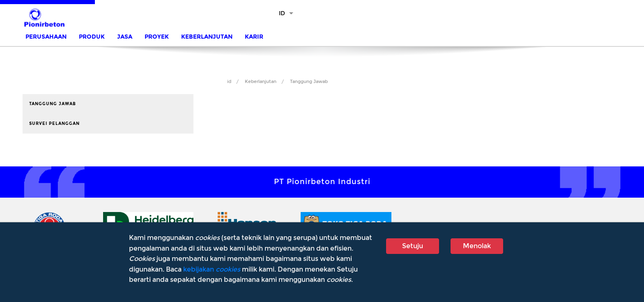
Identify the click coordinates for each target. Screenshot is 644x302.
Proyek (157, 37)
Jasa (125, 37)
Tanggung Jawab (309, 82)
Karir (254, 37)
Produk (92, 37)
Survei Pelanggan (54, 124)
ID (282, 13)
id (229, 82)
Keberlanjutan (207, 37)
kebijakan (212, 269)
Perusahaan (46, 37)
